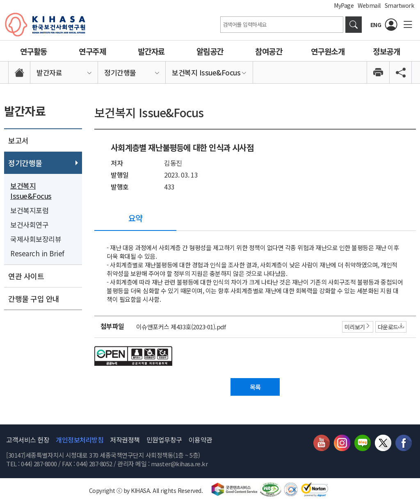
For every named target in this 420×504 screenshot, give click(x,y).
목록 (255, 388)
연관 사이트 (26, 276)
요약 (136, 218)
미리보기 (356, 327)
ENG (376, 25)
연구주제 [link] (92, 51)
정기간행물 (25, 163)
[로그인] (391, 25)
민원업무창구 (164, 441)
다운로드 (390, 327)
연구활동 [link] (34, 51)
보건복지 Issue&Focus (31, 191)
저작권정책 (125, 441)
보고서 (18, 140)
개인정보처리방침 (80, 441)
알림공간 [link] (210, 51)
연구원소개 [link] (328, 51)
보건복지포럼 (29, 210)
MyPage (344, 5)
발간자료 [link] (151, 51)
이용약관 (201, 441)
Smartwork (399, 5)
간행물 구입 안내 (34, 299)
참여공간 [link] (269, 51)
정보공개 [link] (386, 51)
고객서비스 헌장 (28, 441)
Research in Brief (37, 253)
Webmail (369, 5)
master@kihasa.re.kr (179, 465)
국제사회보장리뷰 (36, 239)
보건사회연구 (29, 225)
